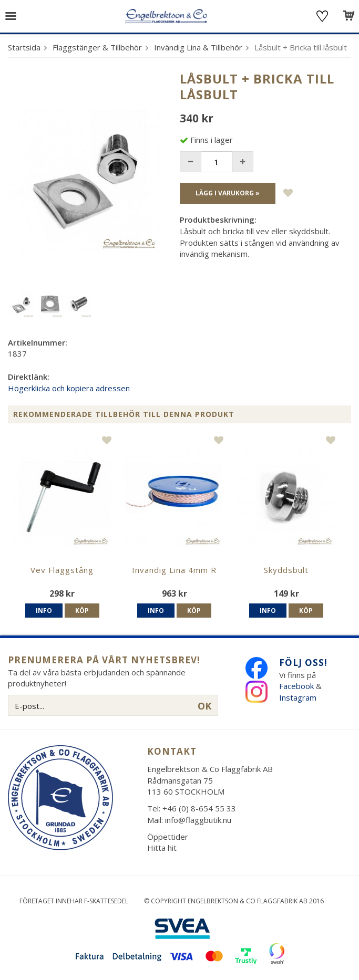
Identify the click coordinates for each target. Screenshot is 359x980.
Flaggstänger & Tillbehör (97, 47)
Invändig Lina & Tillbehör (198, 47)
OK (204, 706)
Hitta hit (162, 848)
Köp (82, 611)
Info (44, 611)
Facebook (296, 686)
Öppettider (168, 837)
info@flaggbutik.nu (198, 820)
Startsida (24, 47)
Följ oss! (303, 663)
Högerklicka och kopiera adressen (69, 388)
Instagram (299, 697)
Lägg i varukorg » (228, 193)
